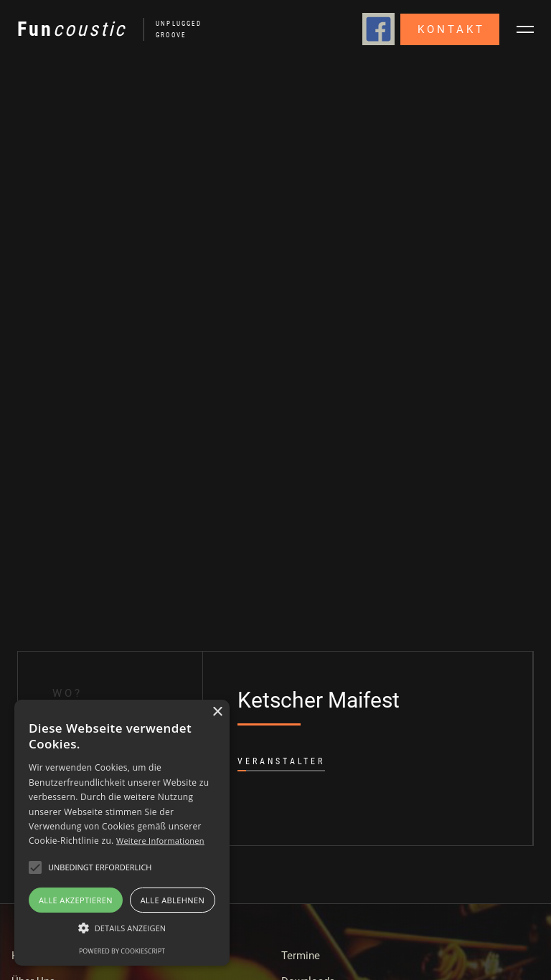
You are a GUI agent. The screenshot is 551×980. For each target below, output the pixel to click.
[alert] (122, 833)
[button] (525, 29)
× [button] (217, 712)
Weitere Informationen (160, 841)
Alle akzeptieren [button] (76, 900)
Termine (301, 956)
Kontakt (451, 29)
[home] (104, 29)
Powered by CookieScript (122, 951)
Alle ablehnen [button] (173, 900)
